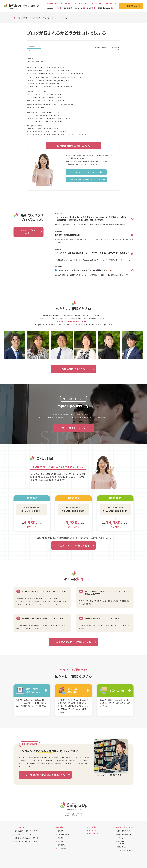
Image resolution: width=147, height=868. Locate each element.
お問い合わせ (110, 4)
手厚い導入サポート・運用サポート (26, 841)
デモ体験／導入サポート (125, 834)
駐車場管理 (61, 845)
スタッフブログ (66, 4)
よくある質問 (92, 827)
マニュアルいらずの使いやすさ (24, 834)
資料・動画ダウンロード (125, 831)
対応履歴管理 (62, 849)
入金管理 (60, 841)
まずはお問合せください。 (38, 628)
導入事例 (90, 8)
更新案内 (60, 831)
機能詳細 (67, 8)
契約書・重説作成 (63, 834)
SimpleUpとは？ (53, 8)
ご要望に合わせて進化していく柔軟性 (27, 838)
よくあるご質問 (97, 4)
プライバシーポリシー (124, 850)
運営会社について (104, 8)
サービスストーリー (81, 4)
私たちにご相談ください (125, 827)
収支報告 (60, 838)
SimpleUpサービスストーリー (124, 842)
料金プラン (78, 8)
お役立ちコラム (51, 4)
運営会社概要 (122, 847)
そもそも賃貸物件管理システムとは (26, 831)
